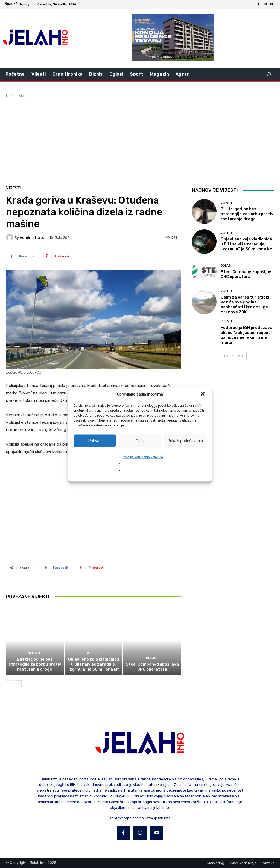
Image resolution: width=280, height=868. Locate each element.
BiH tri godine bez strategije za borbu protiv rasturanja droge (35, 664)
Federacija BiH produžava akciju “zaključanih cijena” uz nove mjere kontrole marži (247, 335)
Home (11, 96)
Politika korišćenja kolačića (143, 457)
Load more (233, 356)
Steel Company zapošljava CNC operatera (152, 667)
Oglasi (152, 658)
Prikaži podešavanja (185, 441)
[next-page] (18, 684)
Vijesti (24, 96)
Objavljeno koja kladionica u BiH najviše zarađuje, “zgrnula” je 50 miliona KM (94, 664)
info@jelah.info (158, 818)
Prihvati (95, 441)
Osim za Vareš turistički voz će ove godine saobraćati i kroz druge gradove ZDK (245, 305)
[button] (203, 394)
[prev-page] (9, 684)
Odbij (140, 441)
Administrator (33, 238)
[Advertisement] (140, 139)
